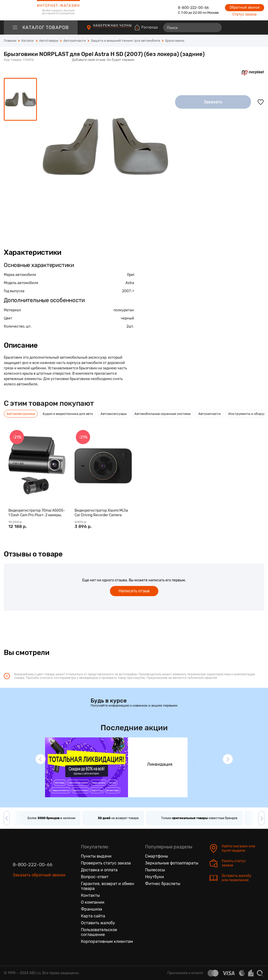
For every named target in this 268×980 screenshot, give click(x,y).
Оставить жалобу (98, 923)
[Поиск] (192, 27)
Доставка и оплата (99, 870)
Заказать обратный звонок (39, 875)
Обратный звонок (245, 8)
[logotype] (17, 10)
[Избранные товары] (241, 27)
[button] (40, 759)
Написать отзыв (134, 591)
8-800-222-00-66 (193, 8)
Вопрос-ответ (95, 877)
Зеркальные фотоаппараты (172, 863)
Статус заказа (244, 14)
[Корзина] (259, 27)
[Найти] (216, 27)
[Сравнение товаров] (231, 27)
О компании (93, 902)
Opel (131, 275)
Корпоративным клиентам (107, 941)
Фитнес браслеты (163, 884)
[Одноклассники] (27, 899)
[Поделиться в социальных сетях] (259, 60)
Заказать (213, 102)
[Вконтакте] (17, 899)
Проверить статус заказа (106, 863)
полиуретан (124, 310)
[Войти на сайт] (250, 27)
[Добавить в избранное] (261, 102)
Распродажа (152, 27)
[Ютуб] (38, 899)
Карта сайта (93, 916)
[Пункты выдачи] (94, 30)
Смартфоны (157, 856)
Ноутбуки (154, 877)
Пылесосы (155, 870)
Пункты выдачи (96, 856)
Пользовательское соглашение (99, 932)
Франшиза (91, 909)
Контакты (90, 895)
